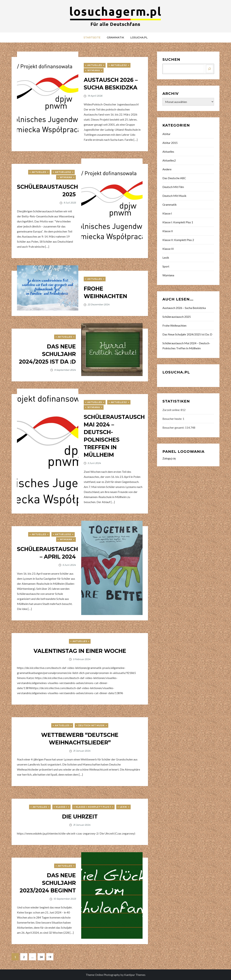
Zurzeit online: (172, 410)
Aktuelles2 (119, 65)
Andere (167, 169)
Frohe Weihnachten (174, 325)
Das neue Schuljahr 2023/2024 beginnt (48, 883)
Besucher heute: (173, 419)
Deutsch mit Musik (91, 725)
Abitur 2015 (170, 143)
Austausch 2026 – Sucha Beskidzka (184, 308)
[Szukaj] (210, 69)
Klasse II (168, 231)
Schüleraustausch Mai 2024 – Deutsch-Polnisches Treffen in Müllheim (186, 346)
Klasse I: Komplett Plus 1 (93, 807)
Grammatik (115, 37)
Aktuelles (95, 65)
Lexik (123, 807)
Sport (166, 266)
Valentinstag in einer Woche (80, 651)
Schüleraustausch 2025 (177, 317)
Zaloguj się (169, 458)
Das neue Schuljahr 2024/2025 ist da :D (47, 354)
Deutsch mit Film (173, 187)
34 (42, 956)
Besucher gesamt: (174, 427)
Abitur (166, 134)
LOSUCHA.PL (139, 37)
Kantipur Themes (135, 975)
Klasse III (168, 249)
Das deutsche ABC (174, 178)
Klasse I (61, 807)
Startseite (92, 37)
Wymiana (94, 70)
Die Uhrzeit (80, 817)
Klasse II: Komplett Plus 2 (178, 240)
